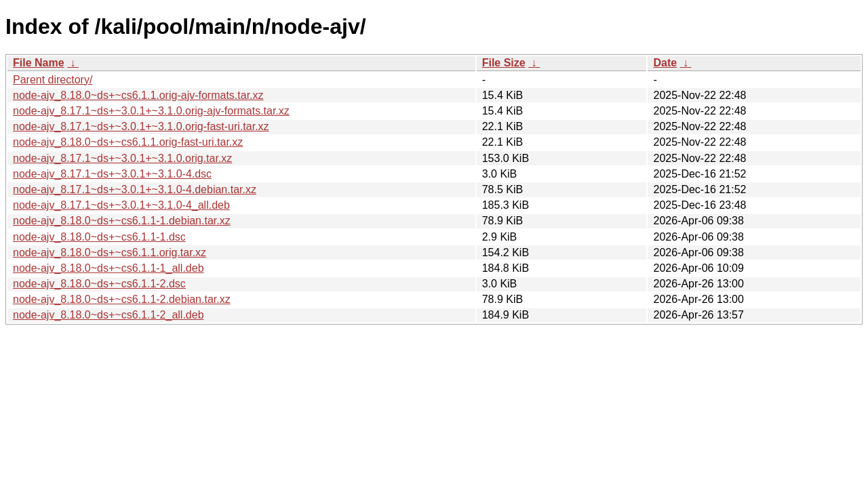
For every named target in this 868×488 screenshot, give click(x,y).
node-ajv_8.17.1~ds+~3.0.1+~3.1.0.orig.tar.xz (122, 158)
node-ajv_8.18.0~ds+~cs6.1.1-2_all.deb (108, 315)
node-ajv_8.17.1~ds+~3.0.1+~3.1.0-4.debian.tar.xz (135, 189)
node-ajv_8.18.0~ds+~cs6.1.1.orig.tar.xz (110, 252)
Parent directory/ (53, 80)
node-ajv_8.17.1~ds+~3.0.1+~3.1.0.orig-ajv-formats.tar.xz (151, 111)
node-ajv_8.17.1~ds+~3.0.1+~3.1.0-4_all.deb (121, 205)
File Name (39, 63)
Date (665, 63)
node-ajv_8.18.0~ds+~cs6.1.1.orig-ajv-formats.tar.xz (138, 95)
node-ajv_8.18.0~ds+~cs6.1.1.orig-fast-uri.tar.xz (128, 142)
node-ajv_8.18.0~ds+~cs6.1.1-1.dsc (99, 237)
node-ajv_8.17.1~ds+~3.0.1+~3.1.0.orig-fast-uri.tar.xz (141, 126)
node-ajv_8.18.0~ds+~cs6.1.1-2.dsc (99, 284)
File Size (504, 63)
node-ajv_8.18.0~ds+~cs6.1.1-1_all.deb (108, 268)
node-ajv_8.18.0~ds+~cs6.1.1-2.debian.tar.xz (122, 299)
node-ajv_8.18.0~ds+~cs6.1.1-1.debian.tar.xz (122, 221)
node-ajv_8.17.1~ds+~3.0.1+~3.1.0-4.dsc (112, 174)
